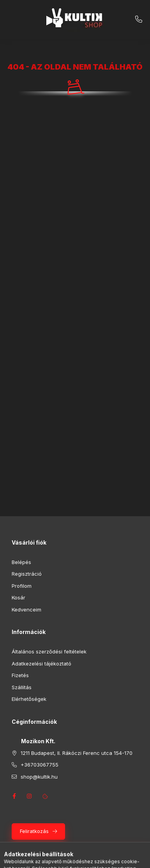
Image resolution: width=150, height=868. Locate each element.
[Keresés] (63, 858)
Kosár (19, 597)
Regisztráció (27, 574)
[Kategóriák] (43, 858)
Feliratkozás (34, 831)
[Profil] (82, 858)
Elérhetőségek (29, 699)
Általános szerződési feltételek (49, 651)
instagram (30, 796)
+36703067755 (139, 19)
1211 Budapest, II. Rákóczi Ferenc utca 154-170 (77, 753)
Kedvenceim (26, 610)
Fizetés (20, 675)
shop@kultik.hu (39, 777)
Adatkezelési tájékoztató (41, 664)
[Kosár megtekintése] (107, 858)
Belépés (21, 562)
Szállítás (22, 687)
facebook (14, 796)
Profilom (22, 586)
